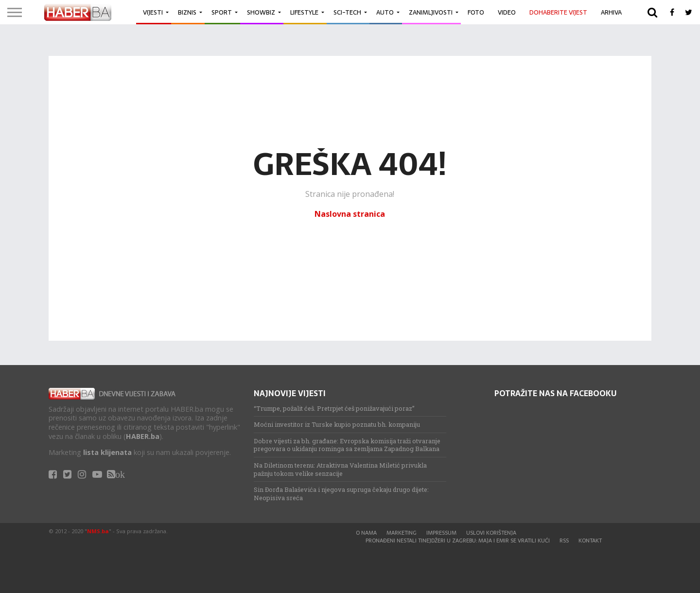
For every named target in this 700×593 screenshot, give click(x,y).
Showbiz (261, 12)
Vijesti (153, 12)
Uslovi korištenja (491, 533)
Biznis (187, 12)
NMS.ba (98, 531)
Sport (222, 12)
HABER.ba (143, 436)
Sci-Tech (347, 12)
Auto (385, 12)
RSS (564, 541)
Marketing (402, 533)
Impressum (441, 533)
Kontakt (590, 541)
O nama (366, 533)
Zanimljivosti (431, 12)
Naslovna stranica (350, 214)
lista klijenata (107, 452)
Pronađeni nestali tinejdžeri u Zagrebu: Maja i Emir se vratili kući (458, 541)
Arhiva (611, 12)
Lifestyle (304, 12)
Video (507, 12)
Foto (476, 12)
